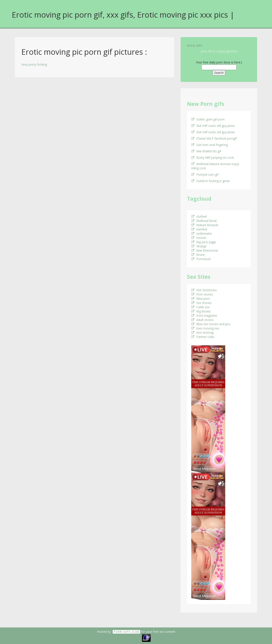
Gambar (199, 229)
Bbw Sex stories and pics (211, 324)
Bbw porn (200, 299)
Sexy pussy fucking (34, 64)
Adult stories (202, 320)
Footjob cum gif (205, 174)
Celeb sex (200, 307)
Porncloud (201, 259)
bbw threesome (205, 250)
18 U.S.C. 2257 (131, 638)
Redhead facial (204, 221)
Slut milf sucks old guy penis (213, 126)
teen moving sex (205, 328)
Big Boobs (201, 311)
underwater (202, 233)
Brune (198, 255)
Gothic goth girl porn (208, 119)
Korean (199, 238)
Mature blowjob (205, 225)
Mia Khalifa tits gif (206, 151)
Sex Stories (201, 303)
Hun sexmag (202, 332)
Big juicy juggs (204, 242)
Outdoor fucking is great (210, 181)
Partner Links (203, 337)
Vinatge (199, 246)
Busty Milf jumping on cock (212, 157)
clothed (199, 216)
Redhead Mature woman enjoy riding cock (215, 166)
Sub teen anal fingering (210, 145)
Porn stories (202, 294)
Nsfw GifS (195, 45)
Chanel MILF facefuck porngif (214, 138)
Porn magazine (204, 316)
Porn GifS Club (126, 632)
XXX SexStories (204, 290)
